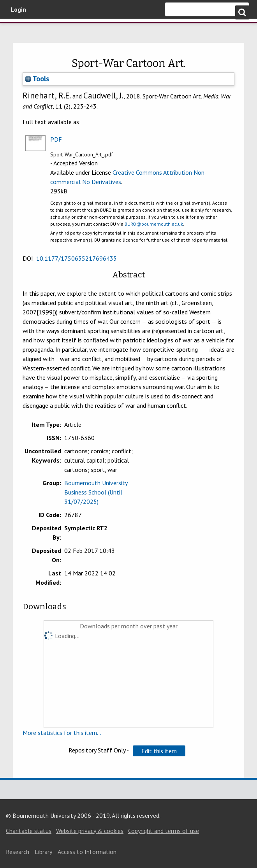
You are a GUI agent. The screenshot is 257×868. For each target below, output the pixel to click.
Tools (37, 79)
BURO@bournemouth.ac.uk (154, 224)
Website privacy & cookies (90, 831)
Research (18, 852)
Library (43, 852)
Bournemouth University (47, 32)
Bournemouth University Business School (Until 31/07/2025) (96, 492)
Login (18, 9)
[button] (159, 751)
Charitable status (29, 831)
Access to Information (87, 852)
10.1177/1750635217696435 (77, 258)
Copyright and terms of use (164, 831)
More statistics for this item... (62, 733)
